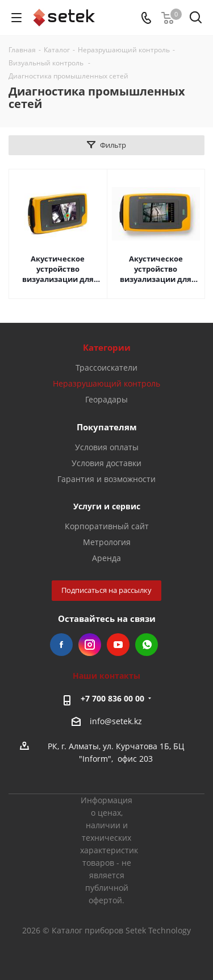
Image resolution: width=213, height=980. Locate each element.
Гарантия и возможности (106, 479)
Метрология (107, 542)
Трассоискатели (106, 367)
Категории (107, 347)
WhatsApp (147, 645)
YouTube (118, 645)
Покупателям (107, 427)
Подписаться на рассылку (106, 590)
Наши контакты (106, 676)
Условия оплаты (107, 447)
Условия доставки (106, 463)
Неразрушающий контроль (106, 383)
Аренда (106, 558)
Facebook (61, 645)
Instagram (90, 645)
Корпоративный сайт (107, 526)
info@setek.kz (116, 721)
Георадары (106, 399)
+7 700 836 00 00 (112, 698)
